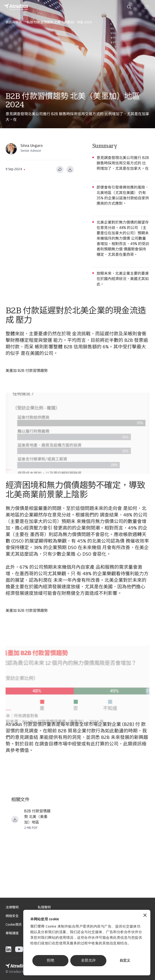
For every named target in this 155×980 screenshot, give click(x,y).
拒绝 (51, 961)
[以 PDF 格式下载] (70, 170)
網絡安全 (12, 916)
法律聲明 (12, 908)
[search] (129, 7)
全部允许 (88, 961)
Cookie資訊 (14, 925)
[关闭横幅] (145, 916)
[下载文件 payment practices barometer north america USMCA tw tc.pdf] (15, 820)
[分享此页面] (60, 170)
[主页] (16, 7)
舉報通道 (12, 933)
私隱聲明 (44, 908)
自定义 (125, 961)
